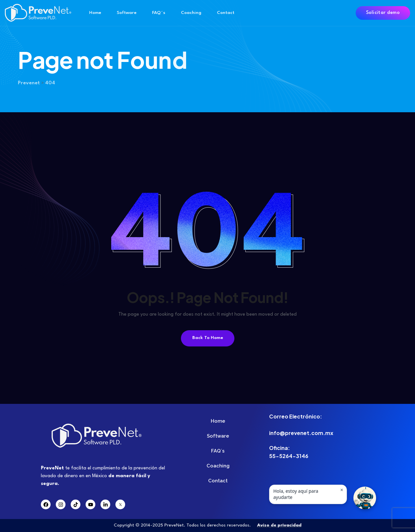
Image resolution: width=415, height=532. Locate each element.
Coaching (191, 13)
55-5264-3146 (289, 456)
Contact (226, 13)
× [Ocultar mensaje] (342, 490)
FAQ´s (159, 13)
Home (95, 13)
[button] (365, 498)
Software (127, 13)
